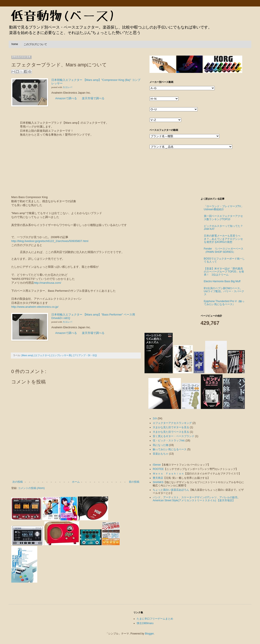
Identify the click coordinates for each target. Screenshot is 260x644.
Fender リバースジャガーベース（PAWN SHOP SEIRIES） (224, 250)
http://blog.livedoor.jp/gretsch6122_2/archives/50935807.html (50, 241)
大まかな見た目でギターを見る (171, 427)
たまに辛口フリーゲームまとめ (155, 619)
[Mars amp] (27, 355)
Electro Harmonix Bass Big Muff (222, 281)
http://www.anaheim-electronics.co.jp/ (35, 307)
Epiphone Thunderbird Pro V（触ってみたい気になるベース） (224, 303)
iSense (157, 465)
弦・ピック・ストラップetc (169, 441)
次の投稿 (18, 482)
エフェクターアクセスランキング (172, 423)
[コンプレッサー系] (62, 355)
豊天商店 (158, 478)
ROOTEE (158, 469)
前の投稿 (134, 482)
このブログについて (35, 44)
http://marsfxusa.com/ (47, 283)
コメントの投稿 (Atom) (31, 488)
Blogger (149, 634)
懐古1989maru (145, 623)
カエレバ (67, 87)
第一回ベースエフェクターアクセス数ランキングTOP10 (223, 218)
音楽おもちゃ (161, 454)
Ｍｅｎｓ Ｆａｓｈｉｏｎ (168, 474)
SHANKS (158, 482)
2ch (155, 418)
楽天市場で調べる (93, 98)
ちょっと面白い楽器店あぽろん (171, 490)
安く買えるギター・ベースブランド (174, 436)
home (15, 44)
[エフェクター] (42, 355)
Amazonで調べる (66, 98)
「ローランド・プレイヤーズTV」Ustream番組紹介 (224, 208)
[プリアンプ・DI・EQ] (85, 355)
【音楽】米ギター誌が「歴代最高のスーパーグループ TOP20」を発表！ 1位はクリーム (224, 272)
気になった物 (161, 445)
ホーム (76, 482)
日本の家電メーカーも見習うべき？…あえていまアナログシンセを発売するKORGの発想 (223, 239)
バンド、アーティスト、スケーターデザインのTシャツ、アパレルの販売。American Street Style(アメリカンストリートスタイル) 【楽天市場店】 (196, 499)
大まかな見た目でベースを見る (171, 432)
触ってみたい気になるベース (170, 449)
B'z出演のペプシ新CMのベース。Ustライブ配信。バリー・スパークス (224, 291)
